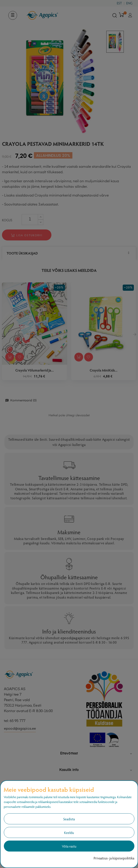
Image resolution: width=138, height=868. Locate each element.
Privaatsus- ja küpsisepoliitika (114, 858)
